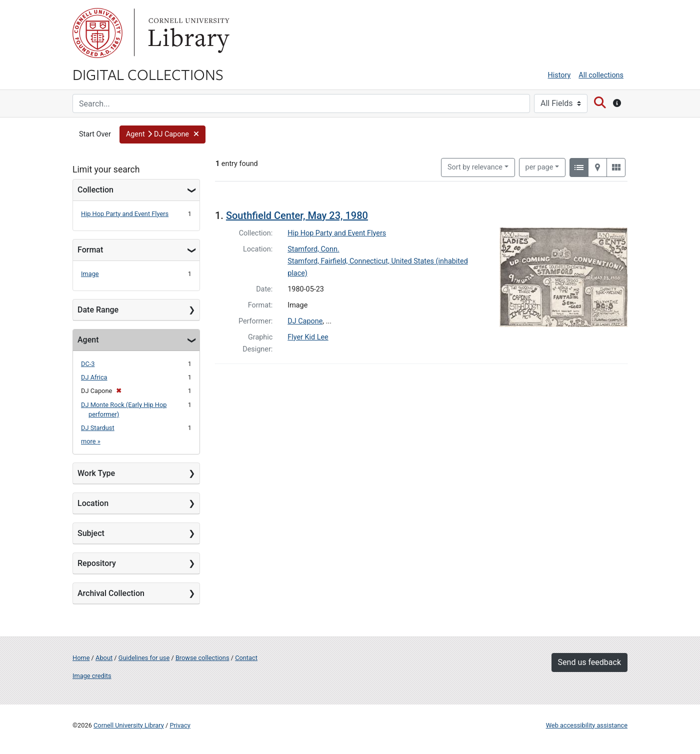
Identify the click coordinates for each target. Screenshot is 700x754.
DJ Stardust (98, 428)
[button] (162, 134)
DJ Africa (94, 377)
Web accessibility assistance (587, 725)
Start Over (95, 134)
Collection (95, 190)
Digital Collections (148, 74)
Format (90, 250)
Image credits (92, 676)
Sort (475, 167)
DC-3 (88, 364)
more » (91, 441)
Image (90, 274)
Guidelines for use (144, 658)
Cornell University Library (129, 725)
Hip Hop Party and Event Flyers (125, 214)
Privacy (180, 725)
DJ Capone (305, 321)
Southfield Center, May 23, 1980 (297, 215)
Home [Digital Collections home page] (81, 658)
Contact (246, 658)
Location (93, 503)
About (104, 658)
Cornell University (97, 33)
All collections (601, 75)
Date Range (98, 310)
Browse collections (202, 658)
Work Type (96, 473)
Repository (97, 563)
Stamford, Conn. (313, 249)
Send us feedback (589, 662)
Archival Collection (111, 593)
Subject (91, 533)
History (559, 75)
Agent (88, 340)
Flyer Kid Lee (308, 337)
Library (187, 33)
